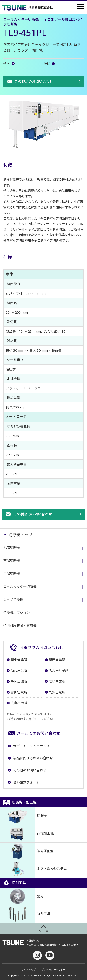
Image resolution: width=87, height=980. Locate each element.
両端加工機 (27, 834)
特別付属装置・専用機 (20, 626)
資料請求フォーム (26, 782)
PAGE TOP (44, 931)
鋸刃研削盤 (27, 851)
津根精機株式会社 (27, 8)
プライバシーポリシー (54, 970)
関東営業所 (19, 660)
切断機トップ (20, 535)
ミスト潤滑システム (33, 869)
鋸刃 (22, 896)
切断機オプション (17, 613)
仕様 (47, 64)
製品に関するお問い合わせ (33, 758)
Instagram (37, 955)
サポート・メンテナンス (31, 746)
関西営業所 (57, 660)
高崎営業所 (57, 681)
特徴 (6, 64)
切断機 (23, 816)
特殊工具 (25, 914)
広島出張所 (19, 703)
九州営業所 (57, 692)
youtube (50, 955)
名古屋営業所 (59, 671)
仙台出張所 (19, 671)
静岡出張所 (19, 681)
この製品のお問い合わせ (34, 82)
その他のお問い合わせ (30, 770)
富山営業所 (19, 692)
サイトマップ (29, 970)
